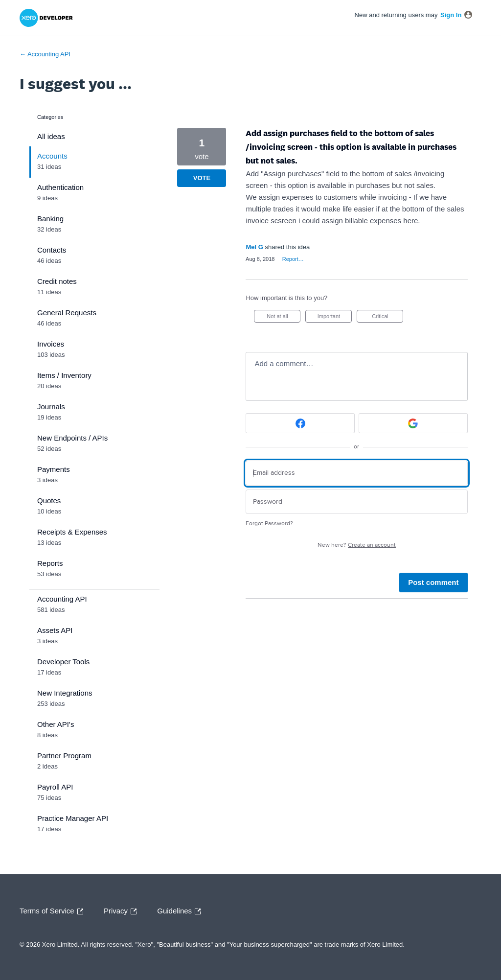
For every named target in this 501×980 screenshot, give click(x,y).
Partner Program (64, 756)
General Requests (67, 313)
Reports (50, 563)
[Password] (356, 502)
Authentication (60, 187)
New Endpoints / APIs (72, 438)
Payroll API (55, 787)
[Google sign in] (413, 423)
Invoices (51, 344)
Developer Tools (63, 662)
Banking (50, 219)
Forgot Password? (269, 524)
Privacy (123, 911)
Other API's (56, 724)
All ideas (51, 136)
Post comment (433, 582)
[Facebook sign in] (300, 423)
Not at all (284, 318)
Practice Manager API (73, 818)
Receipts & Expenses (72, 532)
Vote (202, 178)
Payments (54, 469)
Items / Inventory (64, 375)
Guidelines (181, 911)
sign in (451, 15)
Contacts (52, 250)
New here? (357, 545)
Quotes (49, 501)
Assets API (55, 630)
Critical (387, 318)
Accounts (52, 156)
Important (335, 318)
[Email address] (356, 473)
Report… (293, 259)
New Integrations (65, 693)
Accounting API (62, 599)
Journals (51, 407)
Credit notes (57, 281)
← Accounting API (45, 54)
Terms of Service (54, 911)
